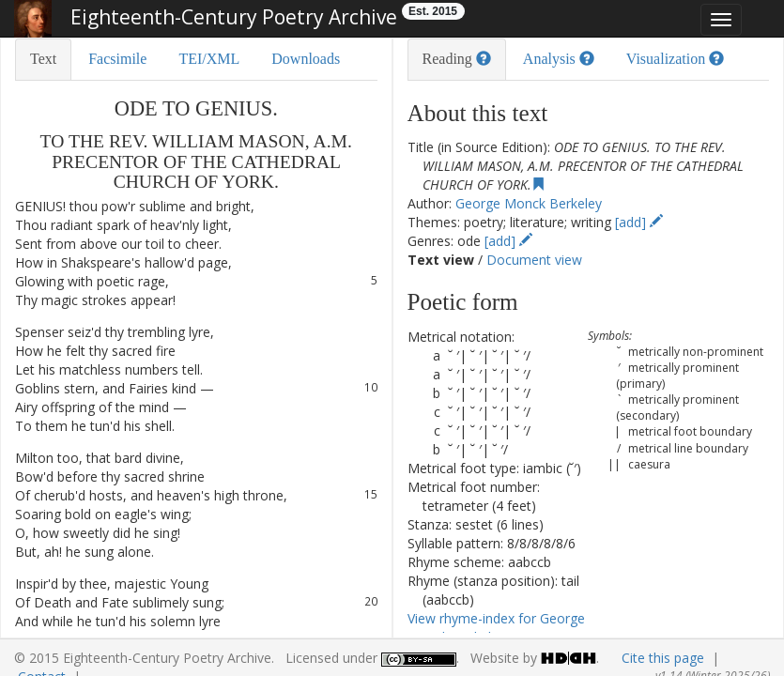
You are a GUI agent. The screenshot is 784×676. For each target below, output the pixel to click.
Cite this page (663, 658)
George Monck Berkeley (529, 203)
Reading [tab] (457, 59)
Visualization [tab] (675, 59)
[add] (639, 222)
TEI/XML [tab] (209, 59)
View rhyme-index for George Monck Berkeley (496, 628)
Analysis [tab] (559, 59)
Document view (534, 260)
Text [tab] (43, 59)
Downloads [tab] (306, 59)
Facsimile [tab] (117, 59)
